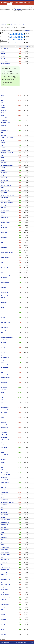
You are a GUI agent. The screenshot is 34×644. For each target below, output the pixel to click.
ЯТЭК (2, 397)
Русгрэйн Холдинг (5, 295)
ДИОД (2, 510)
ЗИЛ (2, 263)
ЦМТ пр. (3, 452)
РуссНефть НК (4, 248)
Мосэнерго (3, 305)
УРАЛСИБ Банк (4, 460)
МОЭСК (2, 362)
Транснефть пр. (4, 218)
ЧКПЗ (2, 557)
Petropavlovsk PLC (5, 210)
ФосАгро (3, 148)
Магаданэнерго (4, 492)
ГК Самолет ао (4, 278)
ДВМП (2, 215)
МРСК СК (3, 625)
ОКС (2, 612)
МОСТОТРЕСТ (4, 432)
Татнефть (3, 105)
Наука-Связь (4, 382)
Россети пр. (3, 330)
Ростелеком (3, 188)
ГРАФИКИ (16, 4)
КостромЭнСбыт (5, 620)
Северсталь (4, 110)
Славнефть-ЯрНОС (5, 475)
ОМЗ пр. (3, 462)
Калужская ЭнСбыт (5, 410)
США (12, 24)
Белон (2, 308)
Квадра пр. (3, 615)
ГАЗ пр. (2, 587)
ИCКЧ (2, 270)
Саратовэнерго (4, 617)
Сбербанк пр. (4, 113)
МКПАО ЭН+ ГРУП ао (6, 200)
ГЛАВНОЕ (3, 4)
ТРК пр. (2, 592)
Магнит (2, 98)
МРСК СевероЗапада (6, 520)
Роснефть (3, 93)
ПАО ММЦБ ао (4, 390)
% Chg (20, 46)
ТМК (2, 133)
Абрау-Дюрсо (4, 303)
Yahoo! (25, 642)
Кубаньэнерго (4, 635)
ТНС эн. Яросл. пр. (5, 632)
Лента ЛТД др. (4, 205)
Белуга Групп (4, 178)
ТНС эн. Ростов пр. (5, 552)
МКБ (2, 155)
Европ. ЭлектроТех (5, 622)
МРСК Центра (4, 300)
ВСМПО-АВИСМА (5, 283)
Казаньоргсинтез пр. (6, 377)
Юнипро (3, 160)
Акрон (2, 250)
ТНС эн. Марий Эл (5, 595)
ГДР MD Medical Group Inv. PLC (8, 253)
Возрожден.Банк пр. (5, 567)
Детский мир (4, 220)
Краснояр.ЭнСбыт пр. (6, 480)
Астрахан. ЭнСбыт (5, 575)
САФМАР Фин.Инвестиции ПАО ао (8, 337)
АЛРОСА (3, 143)
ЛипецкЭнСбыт (4, 437)
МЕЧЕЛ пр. (3, 240)
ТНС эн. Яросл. (4, 577)
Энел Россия (4, 228)
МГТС (2, 442)
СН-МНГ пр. (3, 487)
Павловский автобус (6, 555)
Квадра (2, 417)
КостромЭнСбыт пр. (5, 580)
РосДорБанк (4, 537)
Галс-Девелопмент (5, 627)
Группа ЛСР (3, 163)
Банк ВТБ (3, 56)
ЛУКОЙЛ (3, 59)
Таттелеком (3, 255)
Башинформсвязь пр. (6, 490)
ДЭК (2, 540)
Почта (32, 642)
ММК (2, 103)
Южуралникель (4, 427)
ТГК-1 (2, 230)
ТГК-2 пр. (3, 320)
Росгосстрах (4, 465)
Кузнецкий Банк (4, 225)
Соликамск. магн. (5, 407)
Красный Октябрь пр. (6, 455)
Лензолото (3, 370)
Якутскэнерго (4, 430)
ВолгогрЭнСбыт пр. (5, 585)
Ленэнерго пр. (4, 238)
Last (27, 46)
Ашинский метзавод (5, 223)
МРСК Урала (4, 470)
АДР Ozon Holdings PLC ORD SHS (8, 138)
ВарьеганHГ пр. (4, 395)
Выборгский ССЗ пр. (6, 570)
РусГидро (3, 170)
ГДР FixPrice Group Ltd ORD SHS (8, 195)
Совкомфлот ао (4, 193)
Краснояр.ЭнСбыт (5, 530)
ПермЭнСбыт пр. (5, 500)
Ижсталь (3, 517)
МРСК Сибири (4, 447)
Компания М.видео (5, 128)
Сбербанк (3, 51)
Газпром (3, 54)
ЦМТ (2, 350)
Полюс (2, 115)
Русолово (3, 298)
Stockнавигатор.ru (7, 642)
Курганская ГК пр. (5, 582)
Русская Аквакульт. (5, 258)
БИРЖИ (9, 4)
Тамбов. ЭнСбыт (5, 335)
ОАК (2, 290)
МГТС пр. (3, 352)
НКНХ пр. (3, 280)
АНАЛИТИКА (30, 4)
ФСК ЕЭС (3, 168)
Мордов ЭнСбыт (5, 600)
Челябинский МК (5, 340)
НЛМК (2, 100)
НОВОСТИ (22, 4)
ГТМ (2, 372)
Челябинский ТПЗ (5, 367)
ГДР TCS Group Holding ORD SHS (8, 123)
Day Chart (23, 27)
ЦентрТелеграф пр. (5, 357)
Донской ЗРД (4, 562)
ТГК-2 (2, 273)
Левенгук (3, 385)
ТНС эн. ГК (3, 630)
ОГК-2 (2, 260)
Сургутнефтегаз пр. (5, 64)
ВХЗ (2, 542)
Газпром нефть (4, 180)
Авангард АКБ (4, 425)
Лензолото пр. (4, 450)
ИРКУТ (2, 392)
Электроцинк (4, 477)
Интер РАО (3, 135)
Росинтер (3, 545)
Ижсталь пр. (4, 422)
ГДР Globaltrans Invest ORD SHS (8, 203)
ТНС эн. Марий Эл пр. (6, 602)
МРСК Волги (4, 325)
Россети (3, 183)
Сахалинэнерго (4, 572)
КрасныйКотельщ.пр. (6, 185)
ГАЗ (2, 457)
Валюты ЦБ (4, 24)
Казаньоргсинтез (5, 420)
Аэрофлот (3, 140)
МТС (2, 145)
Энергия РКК (4, 512)
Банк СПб (3, 265)
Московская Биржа (5, 150)
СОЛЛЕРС (3, 380)
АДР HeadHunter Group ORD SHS (8, 502)
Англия (15, 24)
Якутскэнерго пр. (5, 525)
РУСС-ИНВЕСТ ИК (5, 560)
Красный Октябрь (5, 515)
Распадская (3, 208)
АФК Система (4, 120)
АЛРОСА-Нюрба (4, 375)
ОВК (2, 310)
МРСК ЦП (3, 347)
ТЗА (2, 402)
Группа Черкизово (5, 190)
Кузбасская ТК (4, 435)
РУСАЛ (2, 158)
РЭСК (2, 313)
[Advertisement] (17, 17)
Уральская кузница (5, 485)
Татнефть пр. (4, 173)
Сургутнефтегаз (4, 61)
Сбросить (27, 30)
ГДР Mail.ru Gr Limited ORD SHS (8, 165)
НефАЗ (2, 445)
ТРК (2, 507)
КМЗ (2, 610)
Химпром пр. (4, 405)
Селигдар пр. (4, 412)
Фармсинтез (4, 288)
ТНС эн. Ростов (4, 590)
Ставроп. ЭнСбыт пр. (6, 365)
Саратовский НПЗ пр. (6, 315)
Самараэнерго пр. (5, 522)
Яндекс (2, 95)
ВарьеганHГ (4, 415)
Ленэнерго (3, 342)
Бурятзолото (4, 233)
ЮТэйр (2, 532)
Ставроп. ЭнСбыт (5, 605)
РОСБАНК (3, 318)
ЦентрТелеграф (4, 387)
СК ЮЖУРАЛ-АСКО (5, 472)
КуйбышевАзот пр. (5, 355)
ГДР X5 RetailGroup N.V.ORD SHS (8, 153)
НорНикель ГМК (4, 49)
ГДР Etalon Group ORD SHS (7, 285)
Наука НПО (3, 527)
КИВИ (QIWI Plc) (4, 198)
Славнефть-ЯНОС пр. (6, 607)
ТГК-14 (2, 497)
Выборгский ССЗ (5, 440)
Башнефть (3, 245)
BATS (22, 642)
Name (2, 46)
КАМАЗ (2, 332)
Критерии (16, 27)
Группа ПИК (3, 125)
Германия (20, 24)
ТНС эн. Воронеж (5, 482)
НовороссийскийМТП (6, 235)
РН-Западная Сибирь (6, 597)
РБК (2, 565)
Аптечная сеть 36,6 (5, 323)
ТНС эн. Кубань (4, 550)
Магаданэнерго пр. (5, 547)
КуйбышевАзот (4, 327)
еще (23, 24)
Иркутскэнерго (4, 495)
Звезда (2, 535)
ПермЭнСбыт (4, 505)
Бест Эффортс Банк (5, 637)
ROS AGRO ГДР (4, 130)
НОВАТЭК (3, 108)
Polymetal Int (4, 118)
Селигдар (3, 360)
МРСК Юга (3, 400)
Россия (8, 24)
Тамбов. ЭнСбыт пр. (5, 275)
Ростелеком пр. (4, 293)
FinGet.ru (18, 9)
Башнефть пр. (4, 213)
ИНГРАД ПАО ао (4, 268)
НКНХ (2, 243)
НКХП (2, 467)
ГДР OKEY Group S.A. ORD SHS (8, 345)
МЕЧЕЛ (2, 175)
